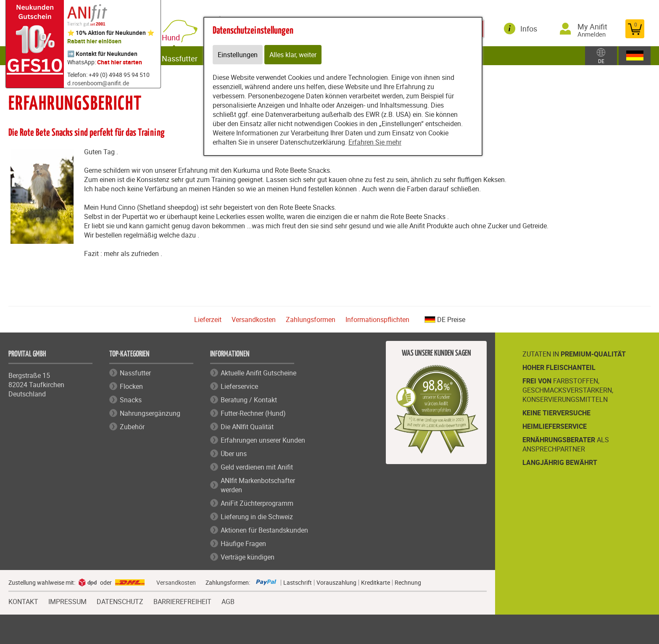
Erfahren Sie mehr (375, 142)
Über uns (234, 454)
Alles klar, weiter (293, 55)
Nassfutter (187, 55)
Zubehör (132, 427)
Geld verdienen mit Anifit (257, 467)
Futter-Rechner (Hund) (253, 413)
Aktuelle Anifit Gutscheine (258, 373)
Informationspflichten (377, 319)
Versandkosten (254, 319)
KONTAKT (23, 601)
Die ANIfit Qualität (247, 427)
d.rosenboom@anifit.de (98, 83)
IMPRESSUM (67, 601)
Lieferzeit (208, 319)
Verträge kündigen (248, 557)
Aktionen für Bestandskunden (264, 530)
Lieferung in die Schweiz (257, 517)
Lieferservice (239, 386)
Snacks (131, 400)
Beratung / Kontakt (249, 400)
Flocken (131, 386)
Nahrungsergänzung (150, 413)
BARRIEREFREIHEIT (182, 601)
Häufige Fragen (243, 544)
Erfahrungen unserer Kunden (263, 440)
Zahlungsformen (311, 319)
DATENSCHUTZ (120, 601)
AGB (228, 602)
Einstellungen (238, 55)
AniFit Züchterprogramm (257, 503)
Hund (180, 35)
